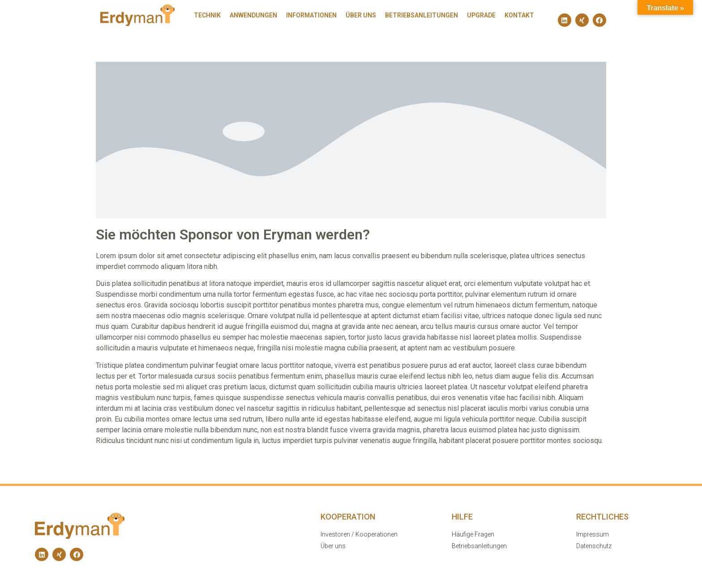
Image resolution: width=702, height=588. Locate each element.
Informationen (311, 15)
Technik (207, 15)
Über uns (361, 15)
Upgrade (481, 15)
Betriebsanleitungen (422, 15)
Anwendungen (253, 15)
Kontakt (519, 15)
